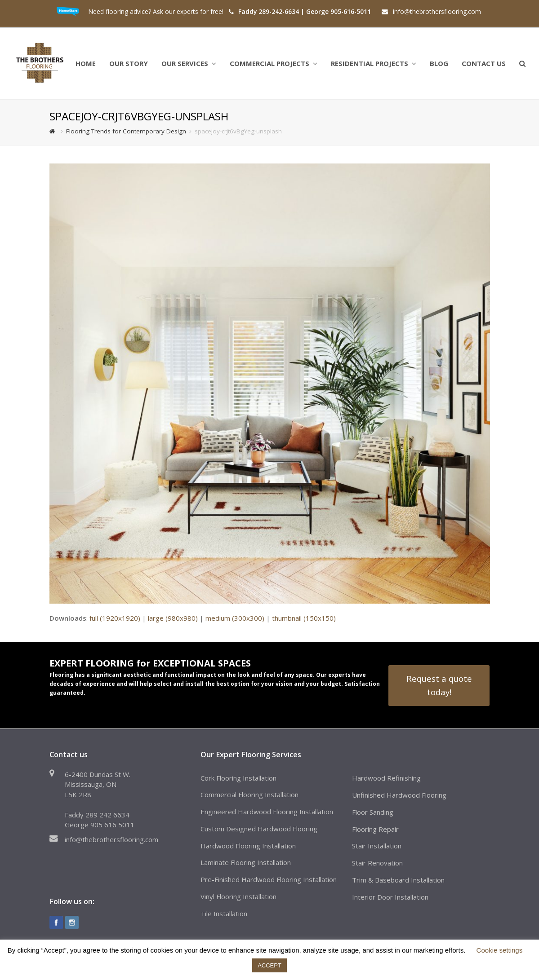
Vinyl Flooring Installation (238, 896)
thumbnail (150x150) (304, 618)
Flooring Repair (375, 829)
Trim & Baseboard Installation (398, 880)
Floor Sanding (373, 812)
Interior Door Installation (390, 897)
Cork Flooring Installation (238, 778)
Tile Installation (224, 914)
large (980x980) (173, 618)
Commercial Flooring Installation (249, 795)
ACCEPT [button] (269, 965)
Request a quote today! (439, 685)
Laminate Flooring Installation (246, 862)
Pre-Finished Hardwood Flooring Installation (269, 879)
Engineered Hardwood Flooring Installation (267, 812)
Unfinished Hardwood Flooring (399, 795)
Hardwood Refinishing (386, 778)
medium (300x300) (235, 618)
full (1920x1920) (115, 618)
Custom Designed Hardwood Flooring (259, 829)
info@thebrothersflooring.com (111, 839)
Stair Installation (377, 846)
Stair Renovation (377, 863)
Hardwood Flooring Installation (248, 846)
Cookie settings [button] (500, 950)
